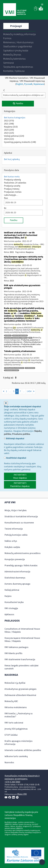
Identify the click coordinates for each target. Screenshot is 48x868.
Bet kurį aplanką (12, 159)
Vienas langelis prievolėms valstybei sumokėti (21, 667)
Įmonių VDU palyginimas (16, 729)
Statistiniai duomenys (15, 578)
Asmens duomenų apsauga (17, 584)
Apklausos (9, 614)
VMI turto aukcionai (14, 723)
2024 (9, 139)
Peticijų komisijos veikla (16, 535)
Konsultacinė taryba (14, 602)
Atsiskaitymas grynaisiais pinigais (20, 689)
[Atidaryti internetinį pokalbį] (42, 862)
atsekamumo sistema (12, 370)
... (10, 391)
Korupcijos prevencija (15, 559)
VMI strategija (11, 608)
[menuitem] (19, 34)
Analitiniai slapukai (15, 458)
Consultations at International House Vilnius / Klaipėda (22, 630)
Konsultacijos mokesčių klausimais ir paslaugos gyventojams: (22, 777)
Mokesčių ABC (11, 701)
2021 (9, 124)
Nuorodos (9, 762)
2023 (9, 133)
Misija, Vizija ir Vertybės (16, 510)
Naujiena (11, 127)
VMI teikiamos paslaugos (16, 647)
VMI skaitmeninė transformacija (20, 659)
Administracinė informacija (17, 572)
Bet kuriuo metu (12, 177)
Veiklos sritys (11, 541)
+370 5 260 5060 (12, 782)
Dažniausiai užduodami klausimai (20, 695)
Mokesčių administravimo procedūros (23, 553)
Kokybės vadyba (12, 547)
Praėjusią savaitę (12, 186)
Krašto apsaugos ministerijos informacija (18, 743)
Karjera (8, 596)
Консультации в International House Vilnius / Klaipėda (22, 640)
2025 (9, 130)
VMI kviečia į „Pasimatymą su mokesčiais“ (18, 715)
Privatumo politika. (21, 434)
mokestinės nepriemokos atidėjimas (16, 338)
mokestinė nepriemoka (20, 336)
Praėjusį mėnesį (12, 189)
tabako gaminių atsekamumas (14, 368)
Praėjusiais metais (13, 192)
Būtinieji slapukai (14, 439)
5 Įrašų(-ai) (10, 378)
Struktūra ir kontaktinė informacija (21, 517)
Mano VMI (22, 794)
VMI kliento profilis (13, 653)
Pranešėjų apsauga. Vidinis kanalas (21, 566)
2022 (9, 121)
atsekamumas (30, 368)
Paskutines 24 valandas (15, 183)
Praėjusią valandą (12, 180)
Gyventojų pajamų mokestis (20, 142)
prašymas (8, 336)
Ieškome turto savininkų (16, 756)
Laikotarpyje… (11, 195)
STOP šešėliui (11, 735)
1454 (29, 391)
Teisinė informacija (14, 529)
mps (30, 338)
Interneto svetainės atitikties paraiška (23, 750)
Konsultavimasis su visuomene (19, 523)
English (19, 84)
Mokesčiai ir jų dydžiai (15, 683)
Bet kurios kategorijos (15, 118)
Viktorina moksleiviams (16, 707)
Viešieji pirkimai (14, 136)
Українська (39, 84)
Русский (28, 84)
